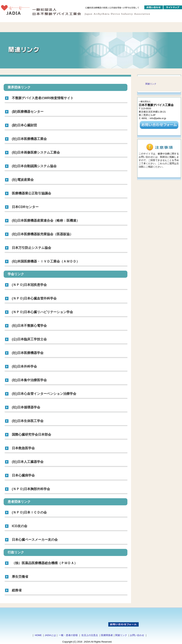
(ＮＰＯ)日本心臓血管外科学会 (34, 298)
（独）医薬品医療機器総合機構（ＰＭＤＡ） (45, 563)
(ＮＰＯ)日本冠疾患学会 (29, 285)
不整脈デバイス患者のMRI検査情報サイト (43, 98)
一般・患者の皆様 (68, 635)
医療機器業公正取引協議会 (31, 193)
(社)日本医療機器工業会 (29, 139)
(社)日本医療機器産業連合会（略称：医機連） (46, 221)
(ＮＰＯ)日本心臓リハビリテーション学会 (42, 312)
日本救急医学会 (23, 448)
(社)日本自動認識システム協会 (34, 166)
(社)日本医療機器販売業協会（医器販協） (42, 234)
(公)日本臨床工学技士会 (29, 339)
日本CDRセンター (25, 207)
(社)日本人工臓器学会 (28, 462)
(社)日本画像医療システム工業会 (36, 152)
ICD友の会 (20, 526)
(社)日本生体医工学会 (28, 421)
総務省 (17, 590)
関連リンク (151, 84)
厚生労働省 (20, 577)
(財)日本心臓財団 (24, 125)
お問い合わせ (137, 635)
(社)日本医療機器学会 (28, 353)
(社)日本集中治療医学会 (29, 380)
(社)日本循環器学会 (26, 407)
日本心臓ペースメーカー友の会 (35, 540)
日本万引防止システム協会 (31, 248)
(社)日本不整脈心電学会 (29, 326)
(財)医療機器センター (28, 112)
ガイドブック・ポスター (122, 27)
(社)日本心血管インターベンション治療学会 (44, 394)
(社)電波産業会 (23, 180)
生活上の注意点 (90, 635)
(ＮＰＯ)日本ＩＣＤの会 (29, 512)
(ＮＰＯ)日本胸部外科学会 (31, 489)
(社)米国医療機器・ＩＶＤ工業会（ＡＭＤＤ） (46, 261)
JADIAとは (50, 635)
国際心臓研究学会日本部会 (31, 435)
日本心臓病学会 (23, 475)
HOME (38, 635)
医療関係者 (107, 635)
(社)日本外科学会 (24, 366)
